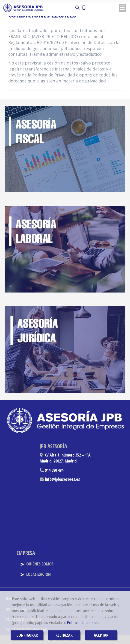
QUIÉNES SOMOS (37, 564)
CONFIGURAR (27, 635)
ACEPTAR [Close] (101, 635)
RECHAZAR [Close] (64, 635)
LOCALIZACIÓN (35, 574)
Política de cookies (83, 623)
